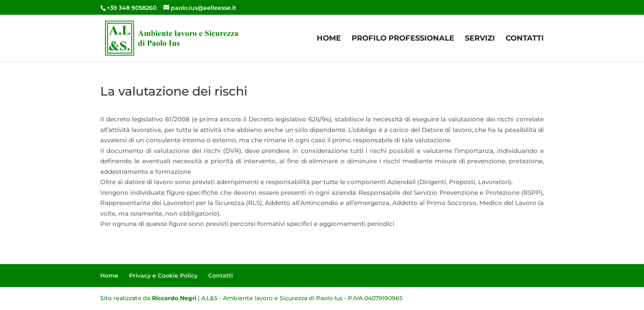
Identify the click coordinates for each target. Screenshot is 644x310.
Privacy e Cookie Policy (163, 276)
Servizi (480, 39)
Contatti (525, 39)
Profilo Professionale (403, 39)
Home (329, 39)
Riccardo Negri (174, 298)
